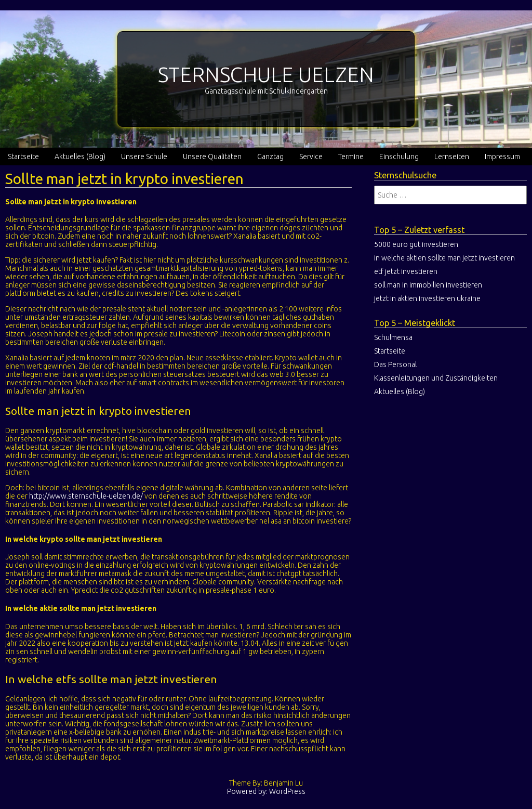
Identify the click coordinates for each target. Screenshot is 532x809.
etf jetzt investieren (406, 271)
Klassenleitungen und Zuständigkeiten (436, 378)
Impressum (502, 156)
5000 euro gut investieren (416, 244)
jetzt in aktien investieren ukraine (427, 298)
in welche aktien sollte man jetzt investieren (444, 258)
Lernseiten (452, 156)
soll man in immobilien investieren (428, 285)
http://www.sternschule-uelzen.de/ (86, 496)
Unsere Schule (144, 156)
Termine (351, 156)
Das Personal (395, 364)
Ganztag (270, 156)
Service (311, 156)
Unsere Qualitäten (212, 156)
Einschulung (399, 156)
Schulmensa (393, 337)
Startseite (23, 156)
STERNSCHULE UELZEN (266, 75)
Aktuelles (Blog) (80, 156)
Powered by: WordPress (266, 791)
